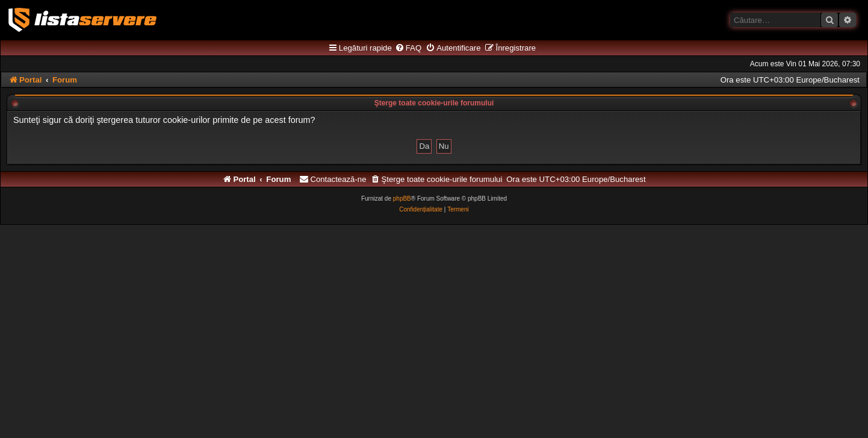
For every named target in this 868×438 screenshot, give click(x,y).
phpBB (402, 199)
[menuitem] (408, 48)
